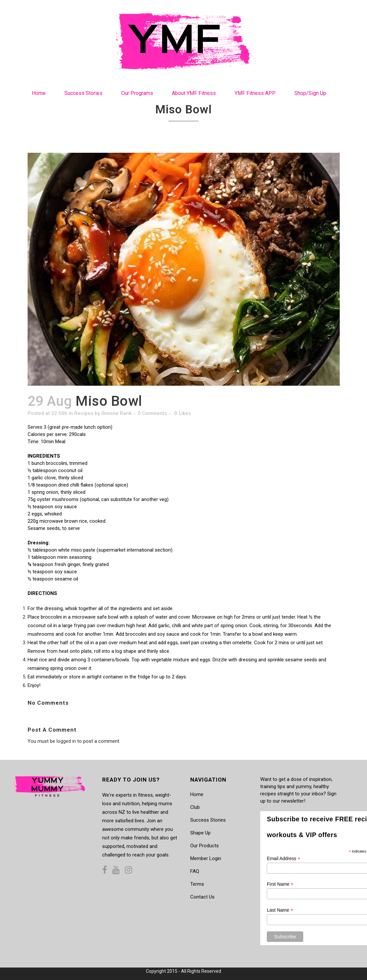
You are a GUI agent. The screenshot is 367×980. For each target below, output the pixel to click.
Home (197, 794)
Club (195, 807)
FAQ (195, 871)
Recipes (84, 413)
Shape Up (200, 833)
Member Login (206, 858)
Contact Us (202, 897)
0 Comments (152, 413)
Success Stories (208, 820)
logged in (66, 741)
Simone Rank (116, 413)
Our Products (205, 846)
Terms (197, 884)
